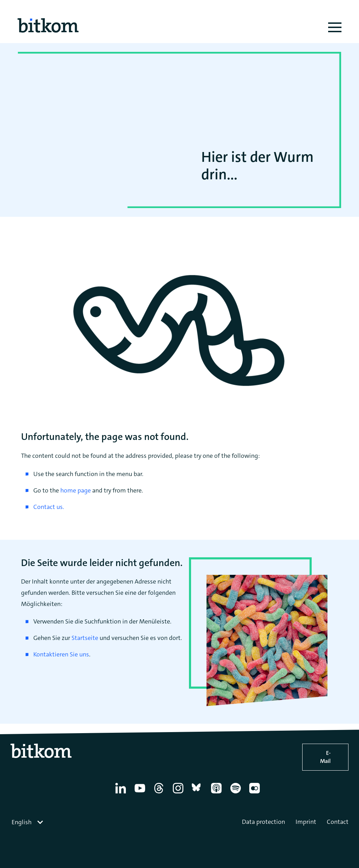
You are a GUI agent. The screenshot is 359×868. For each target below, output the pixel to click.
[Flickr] (256, 793)
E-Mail (325, 757)
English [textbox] (22, 822)
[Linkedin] (122, 793)
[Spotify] (237, 793)
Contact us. (49, 507)
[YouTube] (141, 793)
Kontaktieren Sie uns (61, 654)
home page (76, 490)
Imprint (306, 822)
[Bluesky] (198, 793)
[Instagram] (179, 793)
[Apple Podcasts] (218, 793)
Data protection (263, 822)
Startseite (85, 638)
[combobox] (28, 822)
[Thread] (160, 793)
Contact (338, 822)
